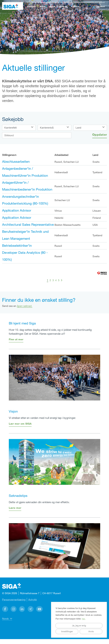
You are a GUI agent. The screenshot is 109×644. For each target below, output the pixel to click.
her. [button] (84, 619)
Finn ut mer (16, 339)
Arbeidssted (61, 155)
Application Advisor (17, 210)
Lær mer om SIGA (20, 424)
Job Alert (101, 6)
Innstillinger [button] (67, 631)
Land (95, 155)
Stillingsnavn (9, 155)
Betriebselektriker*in (17, 245)
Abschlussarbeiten (16, 161)
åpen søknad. (25, 306)
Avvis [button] (91, 631)
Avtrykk (33, 599)
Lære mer (15, 508)
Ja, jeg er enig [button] (79, 625)
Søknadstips (18, 495)
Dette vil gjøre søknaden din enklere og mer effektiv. (39, 502)
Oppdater (100, 134)
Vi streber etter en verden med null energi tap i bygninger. (42, 418)
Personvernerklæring (14, 599)
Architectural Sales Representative (28, 224)
